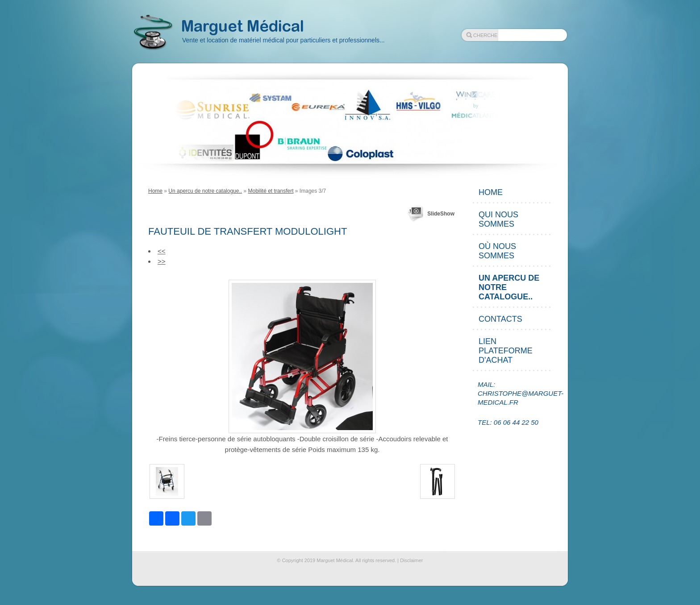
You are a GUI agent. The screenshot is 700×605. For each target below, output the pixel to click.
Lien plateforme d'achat (506, 351)
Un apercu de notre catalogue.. (205, 191)
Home (155, 191)
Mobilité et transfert (271, 191)
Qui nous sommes (498, 219)
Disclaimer (411, 560)
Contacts (500, 319)
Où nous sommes (497, 251)
